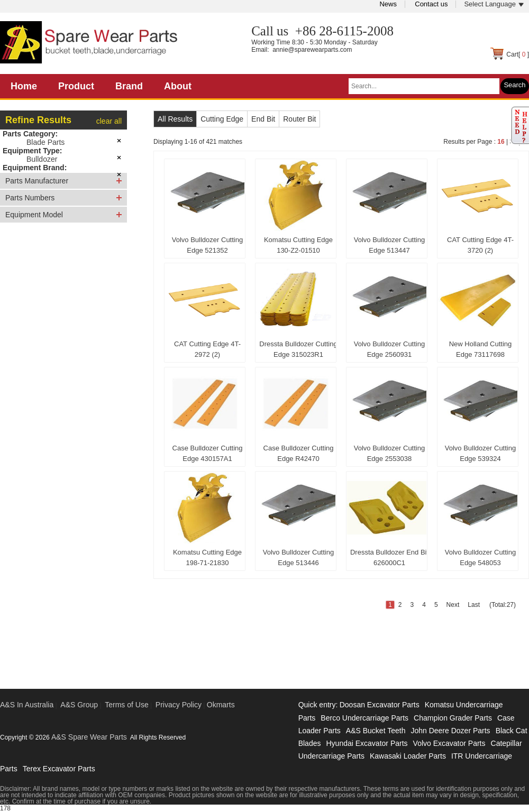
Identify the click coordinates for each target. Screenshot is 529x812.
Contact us (431, 4)
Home (24, 86)
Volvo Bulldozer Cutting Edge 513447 (389, 245)
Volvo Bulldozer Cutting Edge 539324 (480, 453)
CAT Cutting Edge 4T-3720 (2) (480, 245)
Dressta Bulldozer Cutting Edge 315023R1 (298, 349)
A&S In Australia (27, 705)
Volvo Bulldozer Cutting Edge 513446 (298, 557)
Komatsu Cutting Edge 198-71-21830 (207, 557)
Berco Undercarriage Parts (364, 718)
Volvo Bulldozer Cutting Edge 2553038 (389, 453)
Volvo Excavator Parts (449, 743)
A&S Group (79, 705)
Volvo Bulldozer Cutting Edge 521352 (207, 245)
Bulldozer (42, 159)
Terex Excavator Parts (59, 769)
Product (76, 86)
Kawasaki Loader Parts (408, 756)
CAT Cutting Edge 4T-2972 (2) (207, 349)
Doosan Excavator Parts (380, 705)
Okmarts (221, 705)
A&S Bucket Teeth (376, 731)
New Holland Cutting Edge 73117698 (481, 349)
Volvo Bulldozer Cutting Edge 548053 (480, 557)
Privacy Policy (179, 705)
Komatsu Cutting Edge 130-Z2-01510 (298, 245)
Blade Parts (45, 142)
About (178, 86)
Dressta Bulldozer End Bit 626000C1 (389, 557)
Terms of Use (126, 705)
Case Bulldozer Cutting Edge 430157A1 (208, 453)
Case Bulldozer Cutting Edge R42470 (299, 453)
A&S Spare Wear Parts (89, 737)
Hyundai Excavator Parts (367, 743)
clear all (109, 121)
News (388, 4)
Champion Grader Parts (453, 718)
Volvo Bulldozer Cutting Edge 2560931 (389, 349)
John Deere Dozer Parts (450, 731)
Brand (129, 86)
